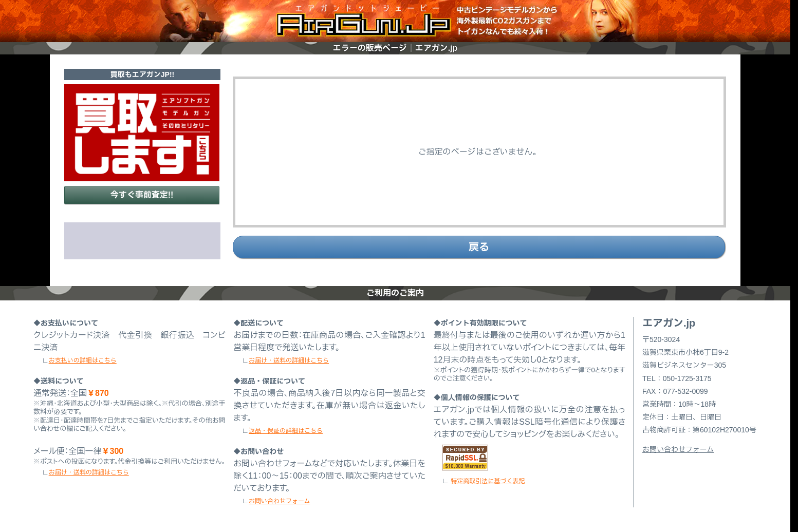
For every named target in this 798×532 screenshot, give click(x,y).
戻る (479, 247)
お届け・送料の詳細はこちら (89, 472)
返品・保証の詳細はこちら (286, 431)
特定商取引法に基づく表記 (488, 481)
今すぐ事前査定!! (142, 195)
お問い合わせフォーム (279, 501)
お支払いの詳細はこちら (83, 360)
